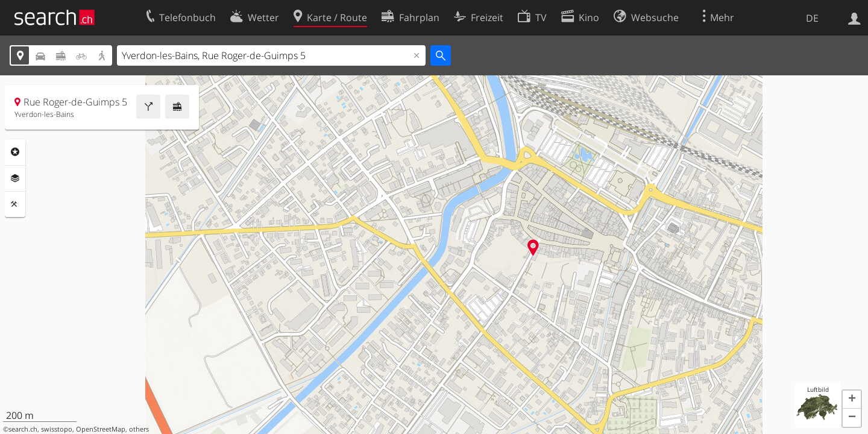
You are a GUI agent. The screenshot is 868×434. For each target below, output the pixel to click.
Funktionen (15, 204)
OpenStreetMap (101, 429)
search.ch (23, 429)
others (139, 429)
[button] (852, 400)
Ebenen (15, 178)
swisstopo (57, 429)
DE (812, 18)
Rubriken (15, 152)
